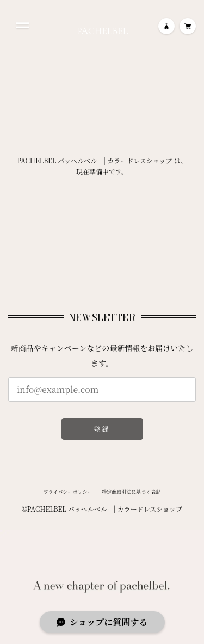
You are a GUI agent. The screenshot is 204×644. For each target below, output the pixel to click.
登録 (102, 429)
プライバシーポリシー (68, 494)
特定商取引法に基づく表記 (131, 494)
